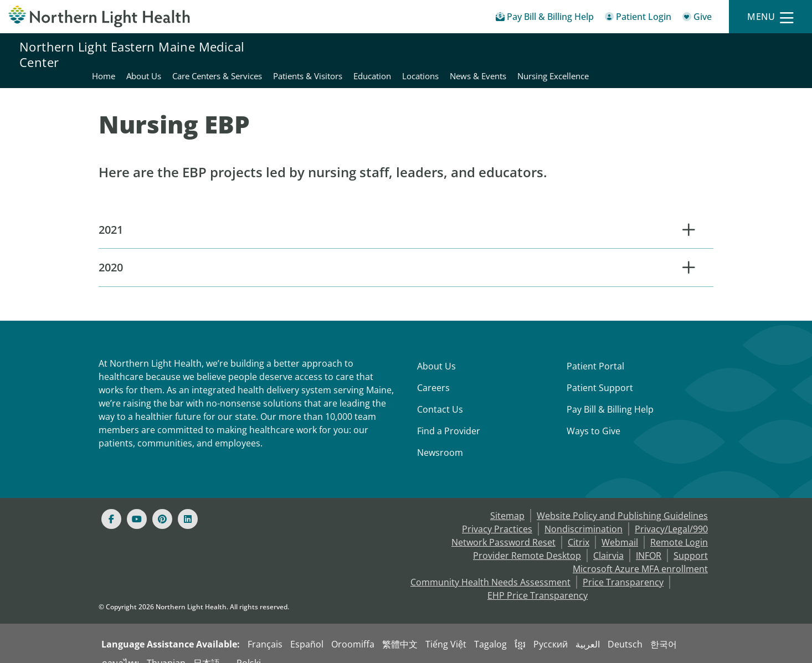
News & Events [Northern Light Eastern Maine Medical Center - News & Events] (681, 54)
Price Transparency (623, 568)
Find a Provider (449, 417)
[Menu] (770, 17)
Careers (433, 373)
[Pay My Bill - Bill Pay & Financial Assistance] (545, 19)
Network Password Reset (503, 528)
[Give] (697, 19)
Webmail (620, 528)
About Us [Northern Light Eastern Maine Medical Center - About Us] (347, 54)
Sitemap (507, 501)
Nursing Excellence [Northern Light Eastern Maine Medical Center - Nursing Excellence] (756, 54)
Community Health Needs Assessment (490, 568)
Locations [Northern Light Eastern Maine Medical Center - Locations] (624, 54)
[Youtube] (137, 505)
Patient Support (600, 373)
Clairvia (608, 541)
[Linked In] (188, 505)
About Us (436, 352)
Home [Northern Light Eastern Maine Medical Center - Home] (307, 54)
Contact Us (440, 395)
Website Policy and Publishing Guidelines (622, 501)
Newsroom (440, 438)
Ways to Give (593, 417)
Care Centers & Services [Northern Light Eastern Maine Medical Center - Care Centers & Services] (420, 54)
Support (691, 541)
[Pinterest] (162, 505)
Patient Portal (595, 352)
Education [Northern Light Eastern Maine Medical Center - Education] (575, 54)
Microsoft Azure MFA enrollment (640, 554)
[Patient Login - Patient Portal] (638, 19)
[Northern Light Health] (102, 17)
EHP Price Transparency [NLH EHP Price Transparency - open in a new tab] (538, 581)
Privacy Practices (497, 515)
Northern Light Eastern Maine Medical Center (132, 54)
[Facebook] (111, 505)
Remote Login (679, 528)
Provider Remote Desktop (527, 541)
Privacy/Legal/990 (671, 515)
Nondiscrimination (584, 515)
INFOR (649, 541)
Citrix (579, 528)
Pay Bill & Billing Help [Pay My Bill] (610, 395)
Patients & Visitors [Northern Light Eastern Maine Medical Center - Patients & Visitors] (511, 54)
